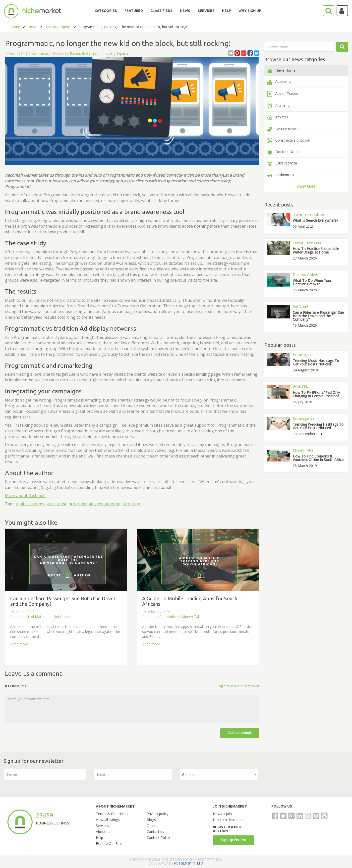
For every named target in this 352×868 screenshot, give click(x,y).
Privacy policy (157, 814)
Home (15, 27)
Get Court (61, 617)
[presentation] (304, 778)
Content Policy (158, 838)
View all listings (108, 820)
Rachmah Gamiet (84, 53)
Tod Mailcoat (38, 617)
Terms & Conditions (112, 814)
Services (102, 826)
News (33, 27)
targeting (131, 504)
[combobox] (219, 774)
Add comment (240, 733)
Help (99, 838)
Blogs (151, 820)
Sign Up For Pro (234, 840)
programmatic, (82, 504)
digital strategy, (31, 504)
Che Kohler (168, 617)
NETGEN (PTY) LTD (189, 863)
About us (103, 832)
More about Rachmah (25, 496)
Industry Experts (58, 27)
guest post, (57, 504)
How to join (222, 814)
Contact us (155, 832)
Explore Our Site (109, 843)
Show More (306, 186)
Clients (152, 826)
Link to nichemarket (229, 820)
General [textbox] (188, 775)
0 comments (39, 53)
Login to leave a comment (238, 686)
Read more (19, 644)
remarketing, (109, 504)
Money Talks (192, 617)
